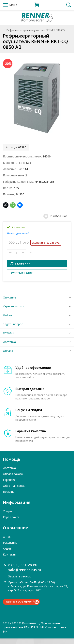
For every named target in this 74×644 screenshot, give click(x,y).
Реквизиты (10, 548)
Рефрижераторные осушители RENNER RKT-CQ (36, 30)
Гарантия (9, 485)
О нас (7, 542)
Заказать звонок (20, 582)
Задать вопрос (13, 330)
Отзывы (8, 338)
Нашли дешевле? (18, 233)
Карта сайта (11, 523)
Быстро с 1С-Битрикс (19, 607)
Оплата (8, 356)
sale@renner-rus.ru (25, 575)
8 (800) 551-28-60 (23, 570)
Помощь (9, 497)
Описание (9, 303)
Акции (7, 554)
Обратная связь (14, 491)
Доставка (9, 347)
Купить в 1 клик (22, 279)
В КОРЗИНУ (20, 269)
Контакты (10, 560)
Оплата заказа (13, 479)
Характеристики (14, 312)
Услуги (7, 517)
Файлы (7, 321)
